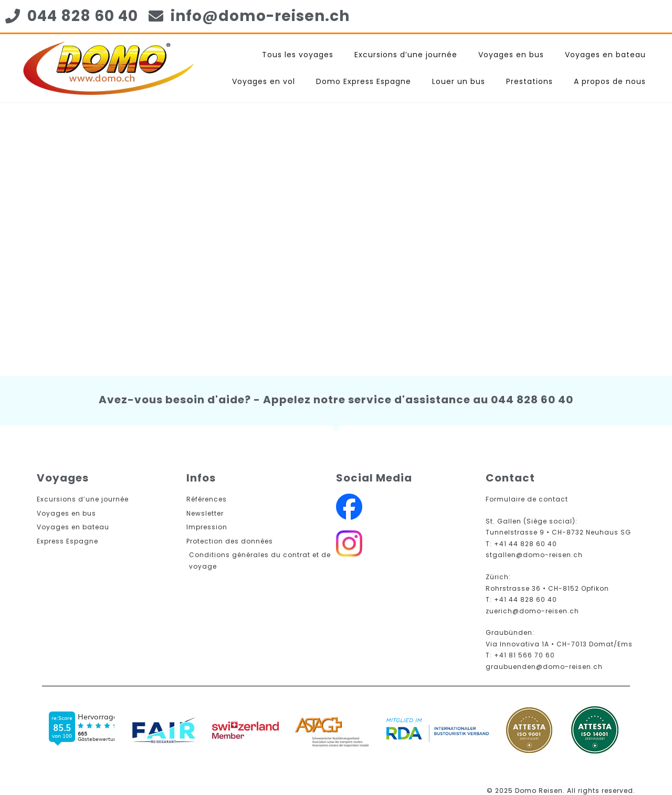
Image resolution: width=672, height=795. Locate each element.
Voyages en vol (264, 81)
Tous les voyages (298, 55)
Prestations (529, 81)
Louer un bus (459, 81)
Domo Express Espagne (364, 81)
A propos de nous (610, 81)
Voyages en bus (511, 55)
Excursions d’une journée (406, 55)
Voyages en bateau (605, 55)
